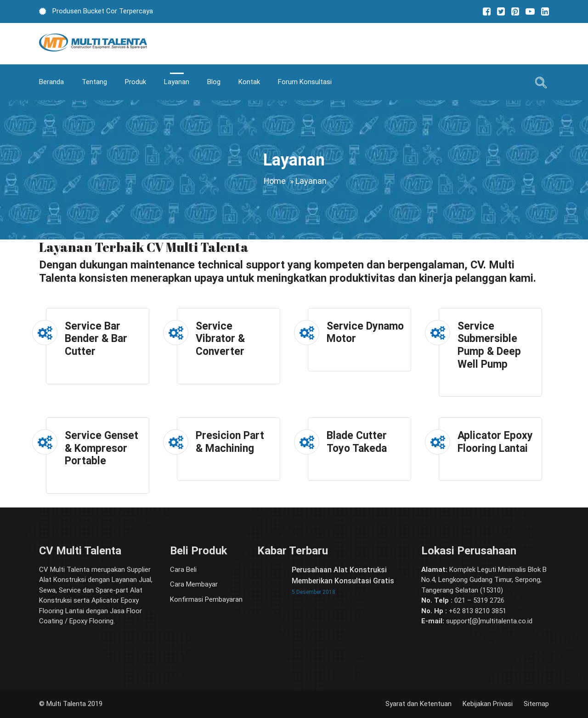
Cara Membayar (194, 584)
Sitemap (536, 704)
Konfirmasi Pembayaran (206, 599)
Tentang (94, 82)
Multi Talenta (66, 704)
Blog (214, 82)
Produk (136, 82)
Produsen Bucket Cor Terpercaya (102, 11)
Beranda (51, 82)
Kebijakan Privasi (488, 704)
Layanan (177, 82)
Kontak (249, 82)
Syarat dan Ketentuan (418, 704)
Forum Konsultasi (305, 82)
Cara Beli (183, 570)
